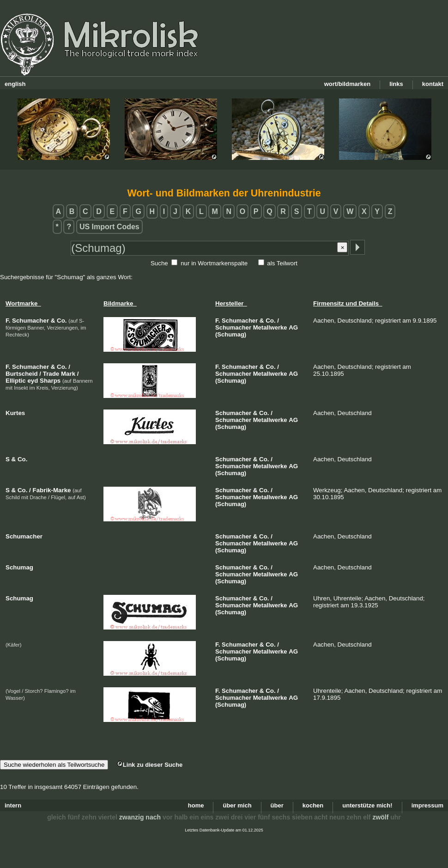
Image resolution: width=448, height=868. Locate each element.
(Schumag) (231, 334)
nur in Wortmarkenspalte (214, 263)
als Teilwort (282, 263)
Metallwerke (270, 327)
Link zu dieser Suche (150, 765)
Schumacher (240, 321)
